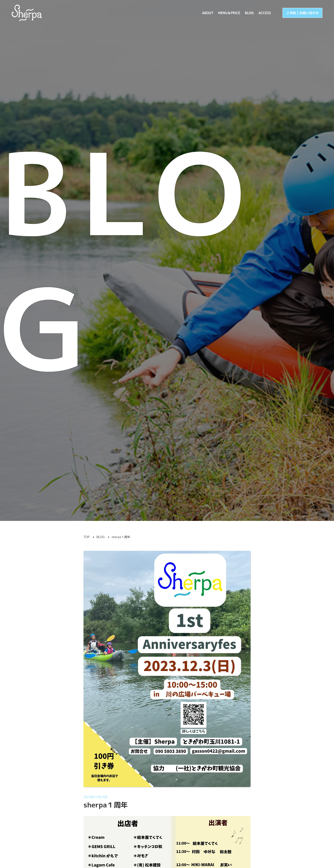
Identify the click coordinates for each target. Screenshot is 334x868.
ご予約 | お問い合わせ (302, 13)
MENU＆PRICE (229, 13)
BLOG (249, 13)
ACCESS (265, 13)
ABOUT (208, 13)
